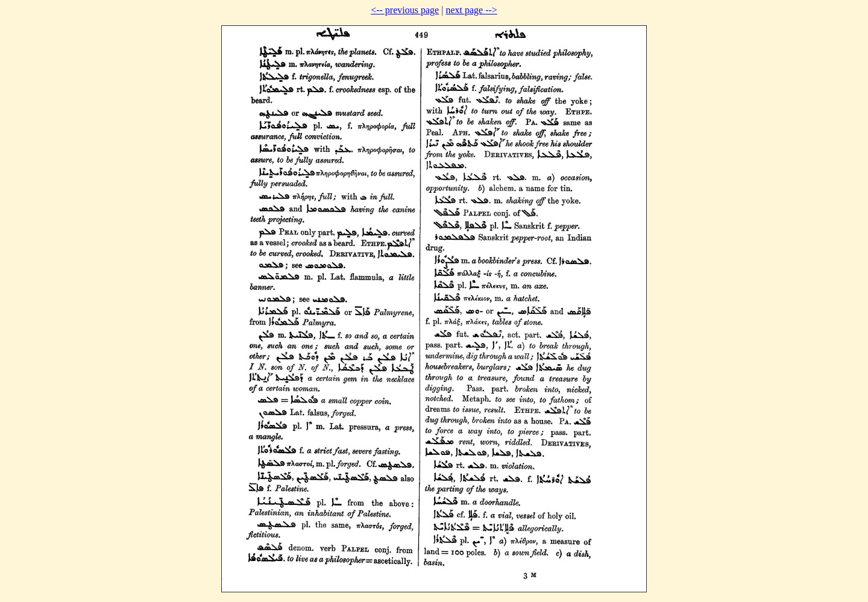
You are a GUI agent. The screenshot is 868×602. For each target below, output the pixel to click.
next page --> (471, 10)
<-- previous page (405, 10)
